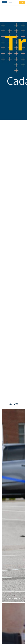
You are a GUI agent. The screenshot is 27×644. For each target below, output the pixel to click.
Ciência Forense (13, 598)
